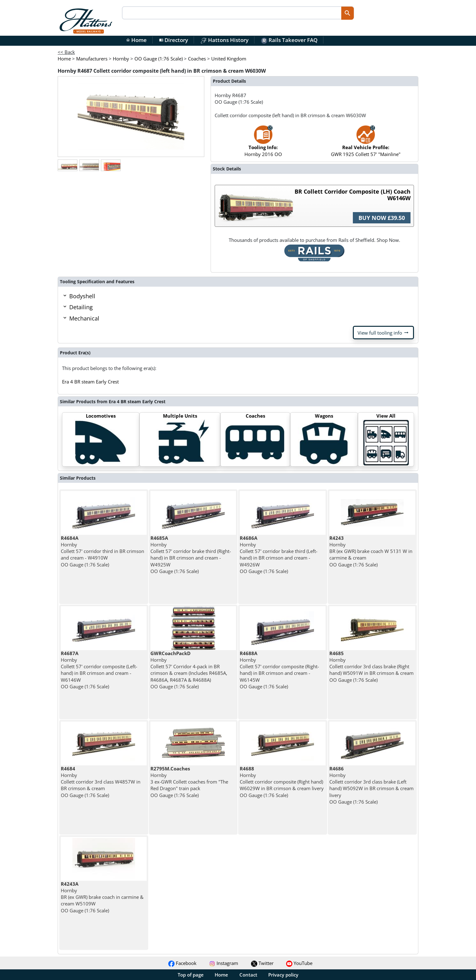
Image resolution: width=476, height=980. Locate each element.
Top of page (191, 975)
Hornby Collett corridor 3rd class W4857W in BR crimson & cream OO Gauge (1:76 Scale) (101, 782)
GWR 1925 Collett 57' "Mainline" (366, 144)
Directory (174, 40)
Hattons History (225, 40)
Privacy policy (283, 975)
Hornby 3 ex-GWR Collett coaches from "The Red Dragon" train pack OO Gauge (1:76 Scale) (189, 782)
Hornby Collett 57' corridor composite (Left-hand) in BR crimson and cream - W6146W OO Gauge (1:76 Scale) (99, 670)
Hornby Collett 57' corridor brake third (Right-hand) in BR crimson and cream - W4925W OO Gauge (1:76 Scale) (191, 555)
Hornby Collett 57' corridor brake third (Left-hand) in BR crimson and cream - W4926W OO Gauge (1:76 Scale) (279, 555)
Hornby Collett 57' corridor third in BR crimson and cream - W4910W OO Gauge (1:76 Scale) (102, 551)
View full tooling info (383, 333)
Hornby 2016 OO (263, 144)
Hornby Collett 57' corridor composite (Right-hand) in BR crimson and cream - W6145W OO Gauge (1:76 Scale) (279, 670)
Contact (248, 975)
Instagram (224, 963)
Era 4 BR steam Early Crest (90, 382)
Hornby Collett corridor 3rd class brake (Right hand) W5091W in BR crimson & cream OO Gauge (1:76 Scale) (371, 667)
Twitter (262, 963)
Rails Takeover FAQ (289, 40)
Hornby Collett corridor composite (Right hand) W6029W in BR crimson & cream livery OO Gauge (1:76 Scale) (282, 782)
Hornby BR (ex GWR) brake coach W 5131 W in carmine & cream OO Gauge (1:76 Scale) (371, 551)
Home (136, 40)
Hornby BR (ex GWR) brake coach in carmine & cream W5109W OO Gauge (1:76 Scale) (102, 897)
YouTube (299, 963)
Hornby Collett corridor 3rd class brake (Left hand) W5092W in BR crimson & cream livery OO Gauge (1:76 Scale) (371, 785)
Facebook (182, 963)
